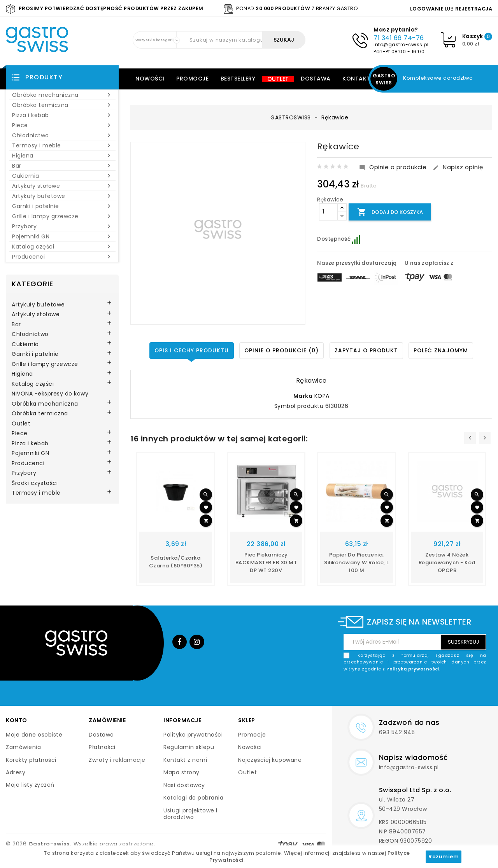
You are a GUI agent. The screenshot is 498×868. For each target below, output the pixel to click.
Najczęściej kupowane (270, 760)
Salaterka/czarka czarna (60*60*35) (176, 562)
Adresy (16, 772)
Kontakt (356, 79)
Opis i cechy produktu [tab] (190, 350)
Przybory (62, 226)
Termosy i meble (62, 145)
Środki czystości (35, 483)
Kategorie (32, 284)
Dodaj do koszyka (392, 212)
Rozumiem (444, 857)
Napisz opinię (458, 167)
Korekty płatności (31, 760)
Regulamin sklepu (189, 747)
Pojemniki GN (62, 236)
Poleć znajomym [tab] (442, 350)
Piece (62, 125)
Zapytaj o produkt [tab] (367, 350)
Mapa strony (181, 772)
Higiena (62, 156)
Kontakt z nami (185, 760)
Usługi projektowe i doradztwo (190, 814)
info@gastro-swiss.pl (401, 45)
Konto (17, 720)
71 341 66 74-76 (399, 38)
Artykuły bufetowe (62, 196)
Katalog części (62, 247)
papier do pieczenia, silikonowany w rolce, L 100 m (357, 563)
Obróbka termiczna (62, 105)
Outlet (278, 79)
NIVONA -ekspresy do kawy (50, 394)
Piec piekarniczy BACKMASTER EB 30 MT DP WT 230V (266, 563)
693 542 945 (397, 732)
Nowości (150, 79)
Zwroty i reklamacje (117, 760)
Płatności (102, 747)
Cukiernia (62, 176)
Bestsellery (238, 79)
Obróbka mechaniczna (62, 95)
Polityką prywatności (413, 669)
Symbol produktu (299, 406)
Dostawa (316, 79)
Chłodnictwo (62, 135)
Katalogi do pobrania (193, 798)
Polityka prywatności (193, 735)
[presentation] (470, 438)
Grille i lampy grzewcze (62, 216)
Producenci (62, 257)
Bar (62, 166)
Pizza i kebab (62, 115)
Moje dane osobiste (34, 735)
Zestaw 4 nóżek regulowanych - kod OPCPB (447, 563)
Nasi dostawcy (184, 785)
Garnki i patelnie (62, 206)
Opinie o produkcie (393, 167)
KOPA (322, 396)
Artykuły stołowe (62, 186)
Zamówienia (23, 747)
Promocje (192, 79)
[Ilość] (328, 212)
